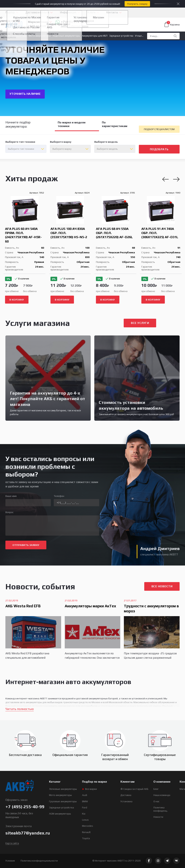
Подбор (10, 12)
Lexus (85, 820)
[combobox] (26, 149)
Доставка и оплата (37, 12)
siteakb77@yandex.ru (28, 833)
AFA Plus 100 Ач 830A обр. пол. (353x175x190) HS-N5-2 (69, 233)
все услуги (140, 323)
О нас (156, 801)
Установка (126, 801)
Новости (158, 817)
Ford (85, 807)
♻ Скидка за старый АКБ (134, 789)
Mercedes (88, 826)
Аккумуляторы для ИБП (95, 36)
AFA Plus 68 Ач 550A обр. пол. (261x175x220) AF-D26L (114, 233)
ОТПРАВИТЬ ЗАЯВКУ (26, 545)
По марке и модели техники (72, 124)
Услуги (91, 12)
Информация (68, 12)
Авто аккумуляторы (16, 36)
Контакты (112, 12)
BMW (85, 801)
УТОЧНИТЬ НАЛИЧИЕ (25, 94)
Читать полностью (20, 709)
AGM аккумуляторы (60, 814)
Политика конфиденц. (161, 809)
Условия (10, 861)
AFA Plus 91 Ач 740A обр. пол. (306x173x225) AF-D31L (160, 233)
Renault (86, 832)
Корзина (172, 25)
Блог (156, 789)
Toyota (86, 838)
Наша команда (162, 795)
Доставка (126, 795)
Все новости (162, 586)
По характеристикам (115, 124)
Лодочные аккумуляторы (66, 36)
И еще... (139, 36)
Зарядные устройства (121, 36)
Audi (85, 795)
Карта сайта (12, 843)
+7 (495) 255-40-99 (72, 22)
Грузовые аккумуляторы (63, 801)
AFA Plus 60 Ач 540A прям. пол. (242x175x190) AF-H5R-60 (23, 235)
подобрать (159, 149)
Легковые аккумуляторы (63, 789)
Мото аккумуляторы (40, 36)
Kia (84, 814)
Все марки (89, 789)
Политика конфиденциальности (39, 861)
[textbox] (26, 149)
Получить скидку (137, 4)
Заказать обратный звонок (74, 26)
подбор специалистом (159, 129)
